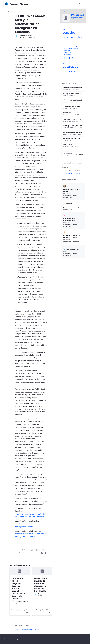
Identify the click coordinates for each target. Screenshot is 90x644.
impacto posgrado (69, 52)
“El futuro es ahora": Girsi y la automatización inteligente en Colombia (73, 106)
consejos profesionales (73, 37)
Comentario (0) (27, 550)
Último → (77, 173)
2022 (65, 29)
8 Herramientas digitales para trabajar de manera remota (73, 132)
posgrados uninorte (70, 71)
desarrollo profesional (70, 47)
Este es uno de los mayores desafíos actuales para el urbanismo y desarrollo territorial (18, 588)
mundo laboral (68, 54)
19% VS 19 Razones (70, 113)
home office (67, 50)
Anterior (78, 171)
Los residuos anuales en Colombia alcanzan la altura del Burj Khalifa (41, 585)
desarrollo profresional (70, 49)
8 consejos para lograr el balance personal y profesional (73, 126)
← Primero (69, 171)
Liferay (16, 639)
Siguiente (69, 173)
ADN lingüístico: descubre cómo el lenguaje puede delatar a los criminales (73, 145)
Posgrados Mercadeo (26, 36)
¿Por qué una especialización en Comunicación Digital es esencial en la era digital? (73, 100)
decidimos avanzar (69, 45)
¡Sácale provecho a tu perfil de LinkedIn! (73, 87)
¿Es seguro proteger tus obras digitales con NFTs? (73, 94)
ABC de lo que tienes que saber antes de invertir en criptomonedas (73, 138)
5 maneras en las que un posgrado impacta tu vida (73, 119)
